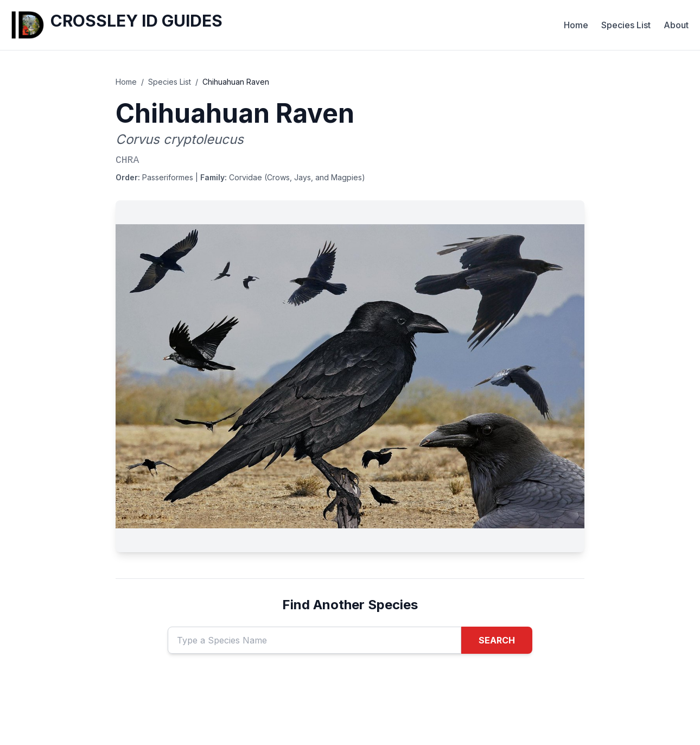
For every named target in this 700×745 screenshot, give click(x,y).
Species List (626, 25)
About (676, 25)
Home (576, 25)
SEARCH (497, 640)
